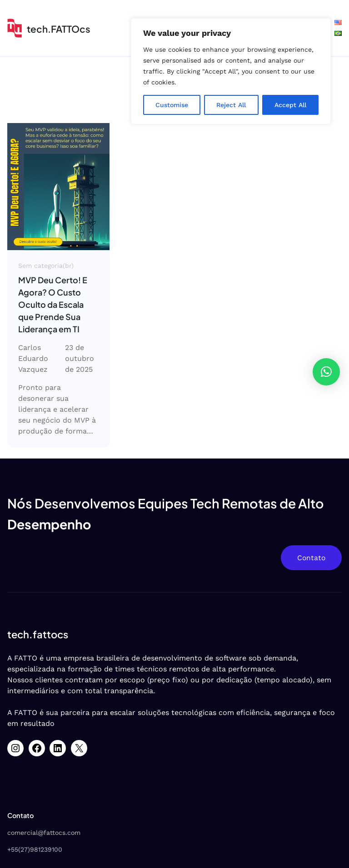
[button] (326, 372)
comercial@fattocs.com (44, 833)
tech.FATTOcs (59, 29)
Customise (172, 105)
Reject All (231, 105)
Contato (311, 558)
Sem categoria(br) (46, 266)
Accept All (290, 105)
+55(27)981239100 (35, 849)
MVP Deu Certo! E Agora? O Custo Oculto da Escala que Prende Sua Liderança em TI (53, 304)
